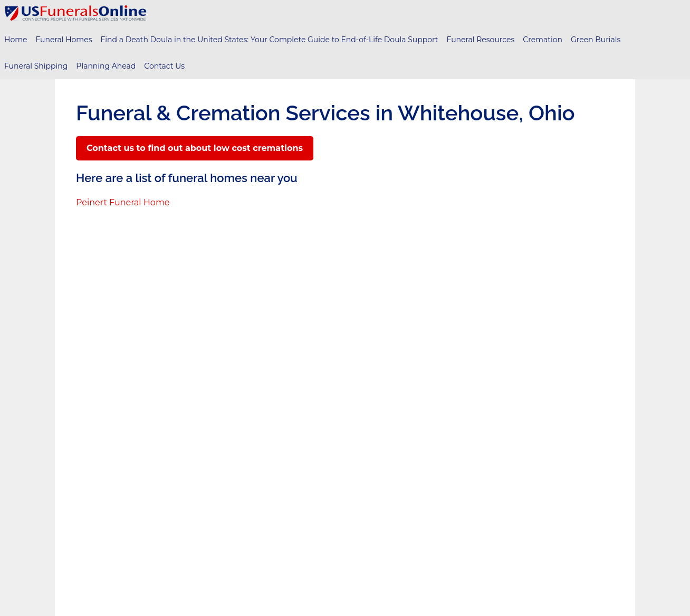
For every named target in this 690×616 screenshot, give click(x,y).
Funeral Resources (481, 40)
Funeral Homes (64, 40)
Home (16, 40)
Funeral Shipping (36, 66)
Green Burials (596, 40)
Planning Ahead (106, 66)
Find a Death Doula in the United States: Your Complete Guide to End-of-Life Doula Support (269, 40)
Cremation (543, 40)
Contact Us (164, 66)
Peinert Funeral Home (123, 202)
